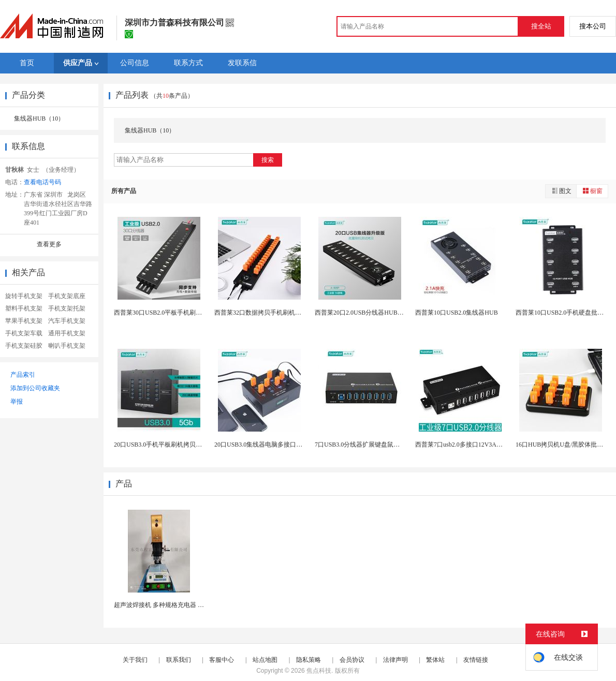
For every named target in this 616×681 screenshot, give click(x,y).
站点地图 (265, 660)
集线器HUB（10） (39, 119)
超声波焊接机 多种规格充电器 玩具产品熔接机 (178, 605)
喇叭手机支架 (67, 346)
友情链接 (476, 660)
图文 (561, 191)
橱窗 (592, 191)
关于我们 (135, 660)
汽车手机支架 (67, 321)
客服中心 (222, 660)
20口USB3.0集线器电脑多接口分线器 (265, 445)
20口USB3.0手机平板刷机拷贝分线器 (164, 445)
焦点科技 (319, 671)
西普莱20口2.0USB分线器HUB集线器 (365, 313)
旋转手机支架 (24, 296)
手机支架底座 (67, 296)
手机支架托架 (67, 308)
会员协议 (352, 660)
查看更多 (49, 244)
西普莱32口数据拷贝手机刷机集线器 (264, 313)
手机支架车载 (24, 333)
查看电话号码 (42, 182)
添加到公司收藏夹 (35, 388)
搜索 (268, 160)
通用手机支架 (67, 333)
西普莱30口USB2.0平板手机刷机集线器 (167, 313)
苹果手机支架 (24, 321)
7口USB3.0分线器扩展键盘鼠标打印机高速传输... (381, 445)
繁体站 (435, 660)
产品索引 (23, 375)
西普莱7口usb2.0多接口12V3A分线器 (465, 445)
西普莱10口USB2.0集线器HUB (457, 313)
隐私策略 (309, 660)
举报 (17, 402)
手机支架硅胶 (24, 346)
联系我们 (179, 660)
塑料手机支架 (24, 308)
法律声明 (395, 660)
